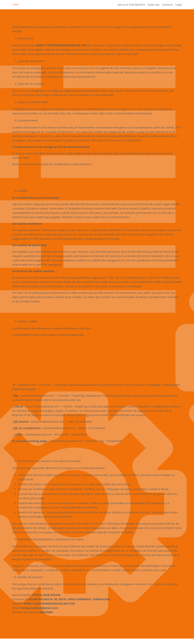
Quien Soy (154, 5)
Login (179, 5)
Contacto (167, 5)
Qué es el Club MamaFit (131, 5)
